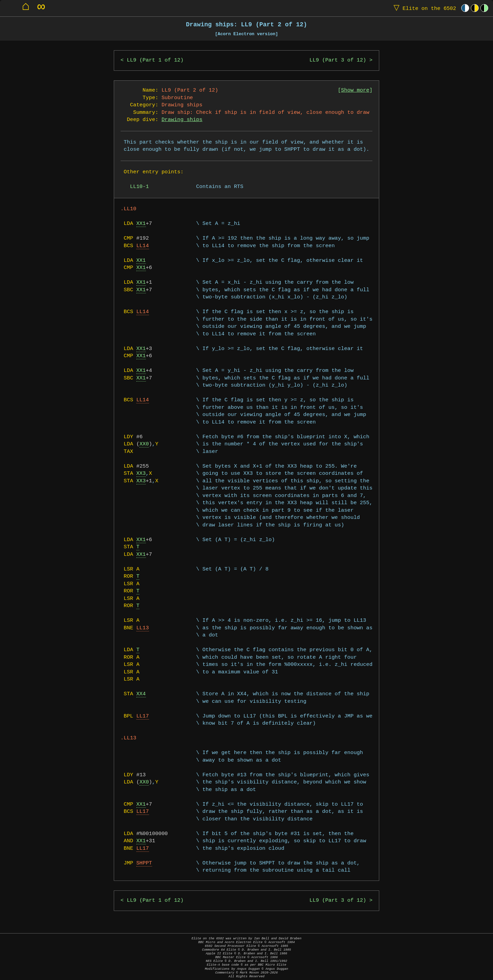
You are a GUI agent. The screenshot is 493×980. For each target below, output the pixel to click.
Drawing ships (182, 120)
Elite (423, 8)
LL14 (143, 246)
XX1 (141, 224)
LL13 (143, 628)
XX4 (141, 694)
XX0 (144, 444)
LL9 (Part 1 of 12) (155, 60)
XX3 (141, 474)
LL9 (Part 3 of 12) (338, 60)
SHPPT (144, 863)
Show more (355, 90)
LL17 (143, 716)
